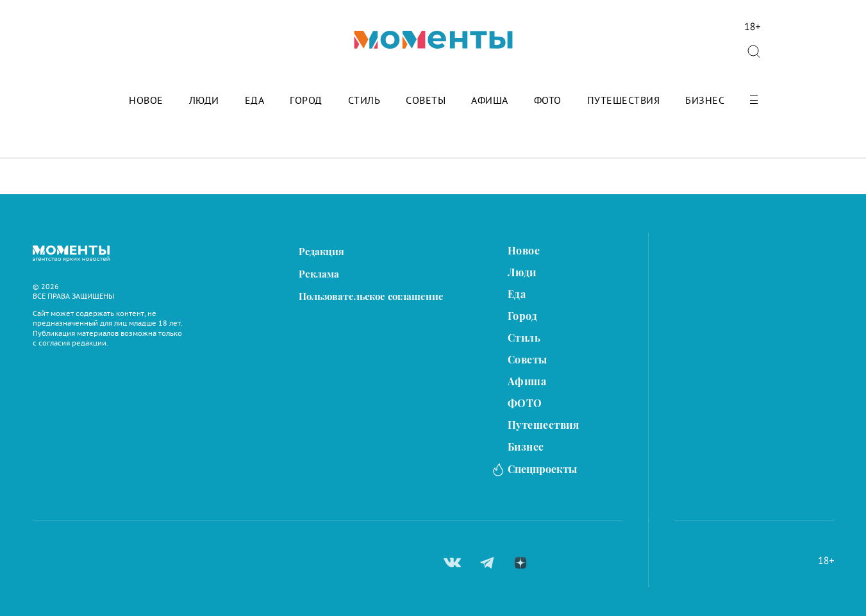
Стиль (364, 101)
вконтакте (452, 563)
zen (520, 563)
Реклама (319, 274)
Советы (426, 101)
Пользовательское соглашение (371, 296)
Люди (204, 101)
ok (553, 563)
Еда (255, 101)
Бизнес (705, 101)
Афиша (490, 101)
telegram (487, 563)
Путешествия (624, 101)
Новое (146, 101)
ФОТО (548, 101)
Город (306, 101)
